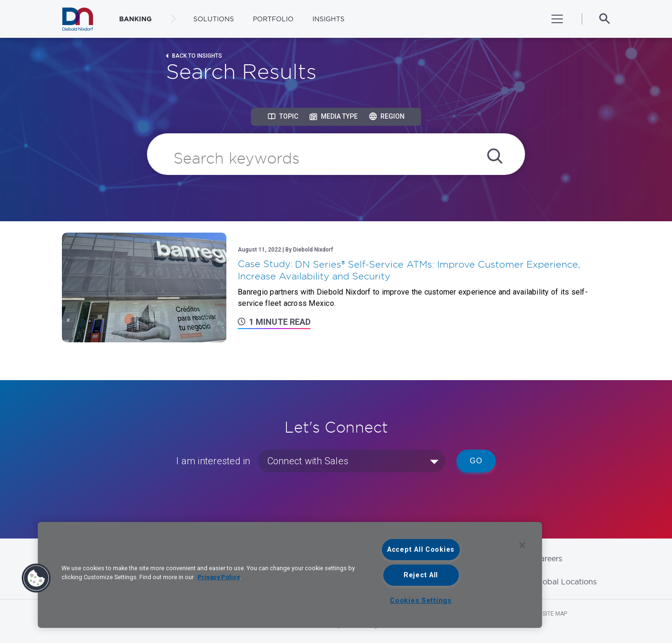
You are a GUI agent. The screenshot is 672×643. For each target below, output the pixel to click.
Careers (548, 558)
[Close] (522, 545)
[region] (290, 575)
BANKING (135, 19)
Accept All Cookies (421, 550)
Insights (328, 19)
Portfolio (273, 19)
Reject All (421, 575)
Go (476, 461)
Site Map (555, 614)
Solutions (214, 19)
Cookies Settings (421, 601)
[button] (36, 578)
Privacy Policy (219, 577)
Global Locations (566, 582)
